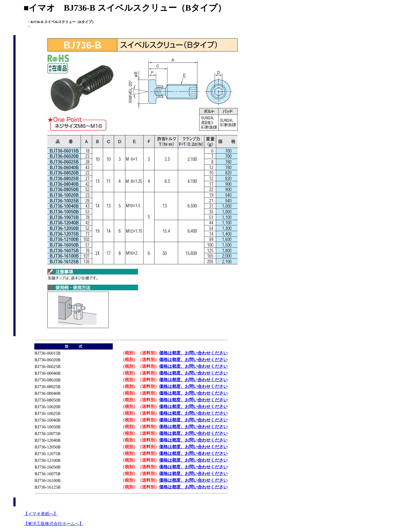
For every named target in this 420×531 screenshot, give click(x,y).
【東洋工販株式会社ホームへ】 (54, 524)
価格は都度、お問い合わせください (193, 353)
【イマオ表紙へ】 (41, 514)
